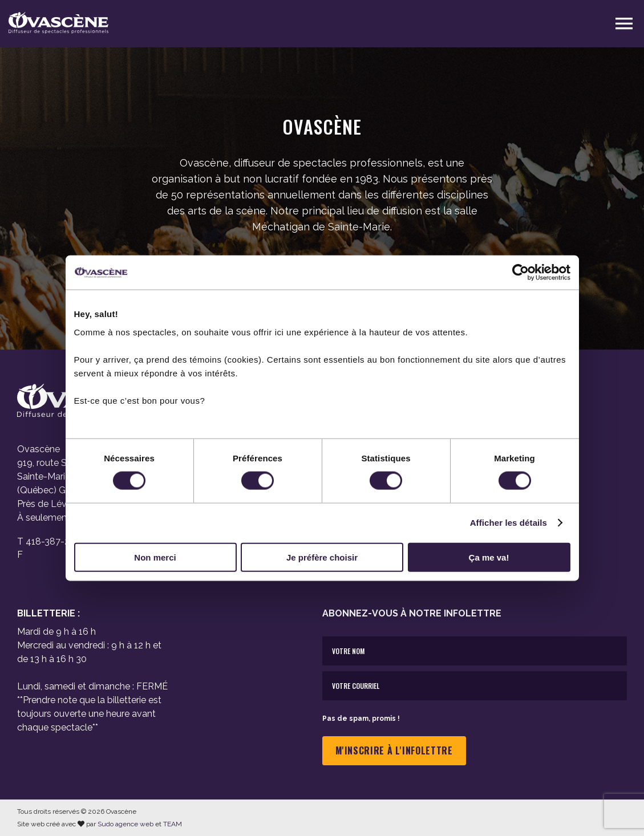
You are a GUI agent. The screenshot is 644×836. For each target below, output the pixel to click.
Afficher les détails (509, 523)
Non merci (155, 557)
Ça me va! (489, 557)
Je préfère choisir (322, 557)
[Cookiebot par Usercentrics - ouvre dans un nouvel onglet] (521, 273)
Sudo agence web (125, 824)
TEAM (173, 824)
